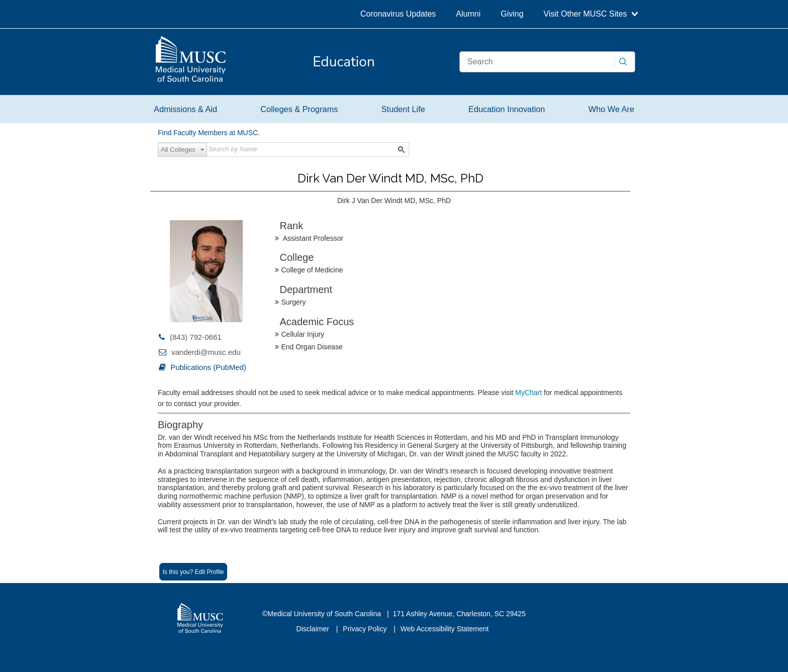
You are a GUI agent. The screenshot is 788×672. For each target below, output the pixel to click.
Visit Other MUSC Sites (591, 14)
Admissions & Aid (185, 109)
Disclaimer (314, 629)
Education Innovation (507, 109)
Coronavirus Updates (398, 14)
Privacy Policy (366, 629)
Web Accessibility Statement (445, 629)
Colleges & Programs (299, 109)
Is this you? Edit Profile (193, 572)
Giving (512, 14)
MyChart (529, 393)
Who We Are (611, 109)
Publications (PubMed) (208, 367)
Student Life (403, 109)
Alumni (468, 14)
